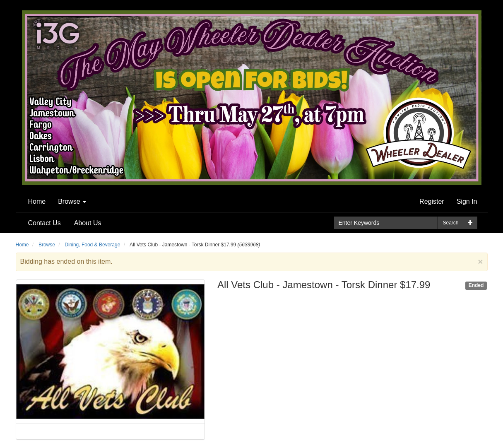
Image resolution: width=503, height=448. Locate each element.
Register (432, 201)
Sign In (467, 201)
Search (450, 223)
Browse (72, 201)
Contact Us (45, 223)
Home (37, 201)
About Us (88, 223)
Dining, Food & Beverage (92, 245)
